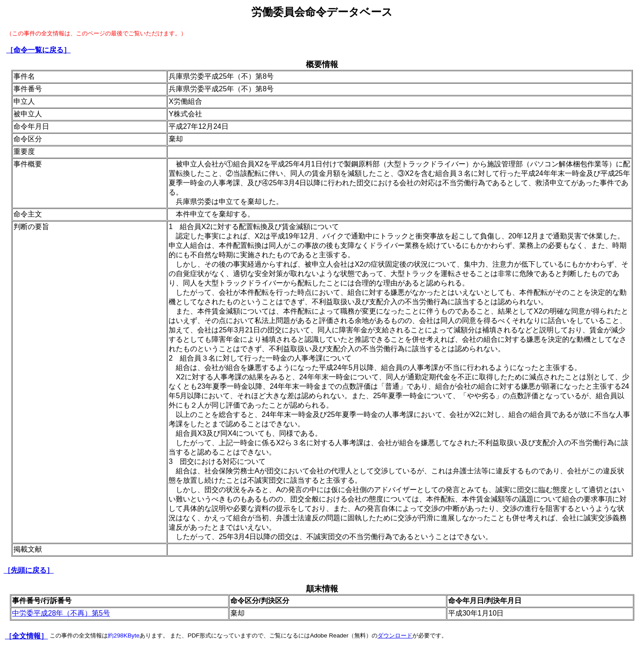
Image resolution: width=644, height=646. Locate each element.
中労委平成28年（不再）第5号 (61, 613)
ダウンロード (395, 635)
